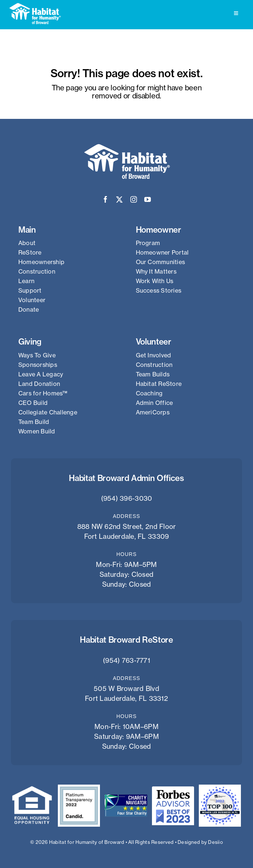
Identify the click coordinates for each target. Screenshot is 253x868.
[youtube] (148, 199)
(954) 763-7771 (126, 660)
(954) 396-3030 (127, 498)
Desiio (215, 842)
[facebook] (105, 199)
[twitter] (119, 199)
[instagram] (134, 199)
